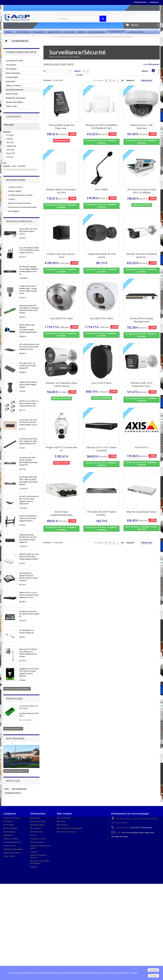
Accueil (33, 835)
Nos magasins (14, 211)
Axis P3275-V (142, 447)
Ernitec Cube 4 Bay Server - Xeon (62, 256)
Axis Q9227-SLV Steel (62, 318)
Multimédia (82, 32)
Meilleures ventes (37, 825)
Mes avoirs (61, 821)
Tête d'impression (19, 789)
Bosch (11, 153)
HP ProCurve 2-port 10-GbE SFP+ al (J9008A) (142, 191)
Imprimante (11, 81)
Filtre (7, 789)
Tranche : (7, 166)
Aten (10, 142)
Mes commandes (64, 818)
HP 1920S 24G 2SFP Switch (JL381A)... (102, 513)
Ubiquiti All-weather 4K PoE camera (102, 256)
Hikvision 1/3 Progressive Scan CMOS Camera (61, 385)
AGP (10, 139)
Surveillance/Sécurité (116, 32)
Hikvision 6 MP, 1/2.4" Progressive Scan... (142, 385)
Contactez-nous (140, 2)
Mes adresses (63, 825)
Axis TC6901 (102, 190)
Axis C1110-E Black (101, 383)
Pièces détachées (23, 32)
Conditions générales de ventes (20, 195)
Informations (16, 180)
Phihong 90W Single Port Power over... (62, 127)
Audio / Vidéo (11, 106)
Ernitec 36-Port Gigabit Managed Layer (142, 320)
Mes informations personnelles (70, 828)
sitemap (33, 867)
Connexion (154, 2)
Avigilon (11, 146)
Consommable (39, 32)
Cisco (10, 157)
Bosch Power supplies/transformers (61, 513)
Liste (158, 71)
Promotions (14, 699)
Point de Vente (12, 94)
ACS (10, 135)
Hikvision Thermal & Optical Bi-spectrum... (142, 256)
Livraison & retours (15, 187)
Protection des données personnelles (22, 207)
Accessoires (69, 32)
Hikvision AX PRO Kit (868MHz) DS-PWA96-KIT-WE (102, 127)
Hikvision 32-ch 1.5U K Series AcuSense (102, 449)
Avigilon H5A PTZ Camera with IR (61, 449)
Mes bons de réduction (66, 832)
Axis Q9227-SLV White (102, 318)
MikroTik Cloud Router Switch (142, 512)
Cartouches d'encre (13, 793)
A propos (11, 199)
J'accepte (153, 970)
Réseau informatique (97, 32)
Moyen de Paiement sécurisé (19, 203)
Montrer (78, 71)
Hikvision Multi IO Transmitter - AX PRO (61, 191)
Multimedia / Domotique (16, 98)
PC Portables (11, 69)
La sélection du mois (135, 32)
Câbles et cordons (55, 32)
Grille (153, 71)
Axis (10, 150)
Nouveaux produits (19, 221)
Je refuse (153, 976)
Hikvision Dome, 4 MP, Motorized (142, 127)
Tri (45, 71)
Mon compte (64, 813)
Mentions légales (15, 191)
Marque (9, 32)
